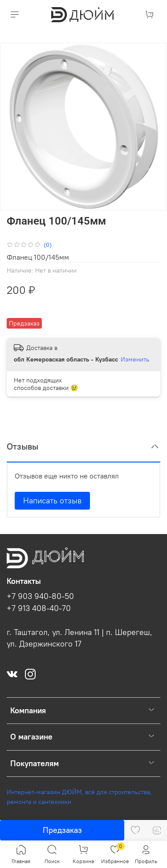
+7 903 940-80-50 (40, 596)
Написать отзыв (52, 500)
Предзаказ (62, 830)
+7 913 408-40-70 (39, 608)
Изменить (135, 359)
